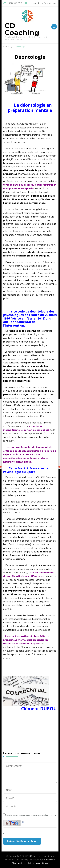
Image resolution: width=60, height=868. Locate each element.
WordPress (42, 863)
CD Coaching (22, 29)
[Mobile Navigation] (54, 27)
